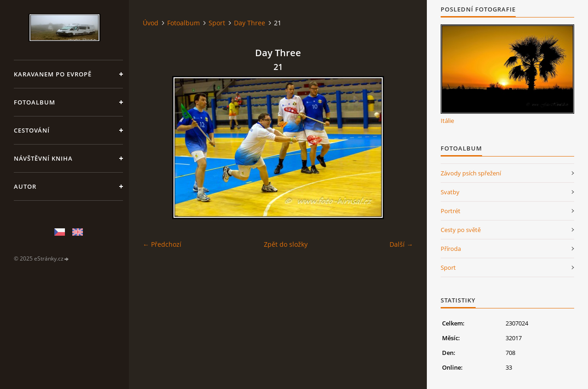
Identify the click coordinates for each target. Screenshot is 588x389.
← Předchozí (162, 244)
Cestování (32, 130)
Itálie (447, 121)
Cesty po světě (461, 230)
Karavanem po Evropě (53, 74)
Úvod (151, 23)
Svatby (450, 192)
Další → (401, 244)
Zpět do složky (286, 244)
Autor (25, 186)
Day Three (250, 23)
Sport (217, 23)
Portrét (451, 211)
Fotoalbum (35, 102)
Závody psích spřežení (471, 173)
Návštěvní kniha (43, 158)
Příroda (451, 249)
